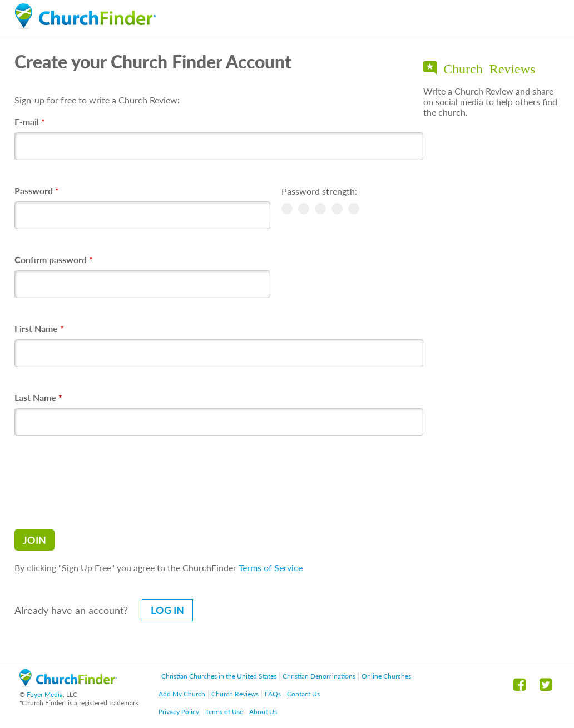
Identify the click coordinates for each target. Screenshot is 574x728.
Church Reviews (235, 694)
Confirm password (54, 259)
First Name (39, 328)
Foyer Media (45, 694)
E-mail (30, 122)
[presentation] (99, 483)
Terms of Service (271, 568)
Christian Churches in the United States (219, 676)
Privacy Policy (179, 712)
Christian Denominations (319, 676)
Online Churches (386, 676)
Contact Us (303, 694)
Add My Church (182, 694)
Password (37, 190)
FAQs (273, 694)
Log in (167, 610)
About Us (263, 712)
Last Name (38, 397)
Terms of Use (224, 712)
